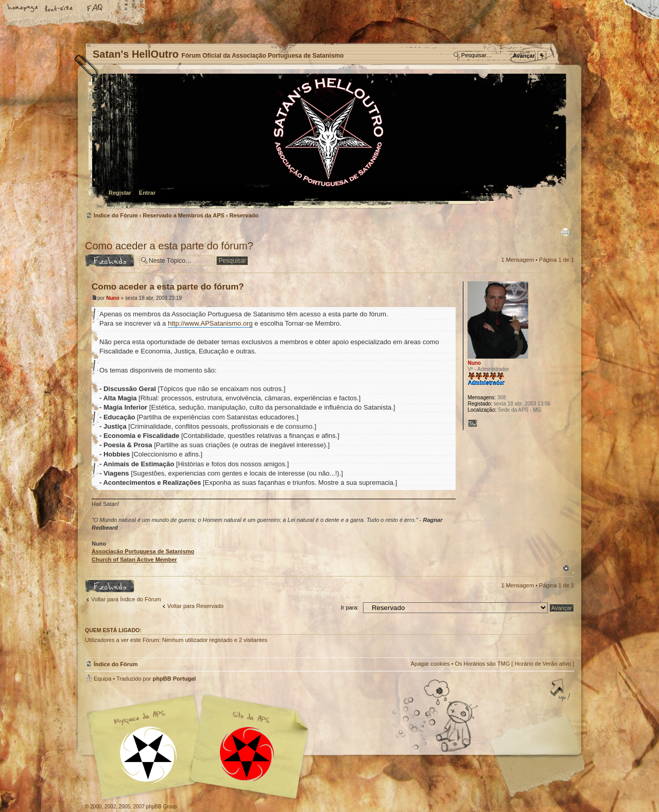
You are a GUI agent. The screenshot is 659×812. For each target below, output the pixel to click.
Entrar (147, 193)
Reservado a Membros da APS (184, 215)
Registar (120, 193)
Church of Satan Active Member (134, 560)
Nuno (113, 298)
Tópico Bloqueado (110, 260)
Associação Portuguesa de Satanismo (143, 551)
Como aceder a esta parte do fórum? (169, 246)
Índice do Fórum (328, 142)
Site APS (247, 754)
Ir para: (350, 607)
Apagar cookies (430, 664)
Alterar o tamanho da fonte (59, 9)
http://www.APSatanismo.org (210, 323)
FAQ (95, 9)
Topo (566, 568)
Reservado (244, 215)
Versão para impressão (567, 232)
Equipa (102, 679)
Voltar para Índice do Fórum (126, 599)
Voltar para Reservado (195, 606)
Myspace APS (201, 747)
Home (23, 9)
